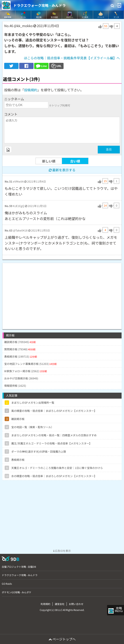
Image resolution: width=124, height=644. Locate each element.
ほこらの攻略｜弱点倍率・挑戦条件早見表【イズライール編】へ (72, 58)
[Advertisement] (62, 294)
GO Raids (7, 584)
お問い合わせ (76, 604)
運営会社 (60, 604)
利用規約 (45, 604)
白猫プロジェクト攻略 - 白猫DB (19, 567)
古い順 (75, 161)
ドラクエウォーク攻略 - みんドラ (39, 5)
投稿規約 (31, 90)
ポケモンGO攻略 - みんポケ (17, 592)
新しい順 (49, 161)
